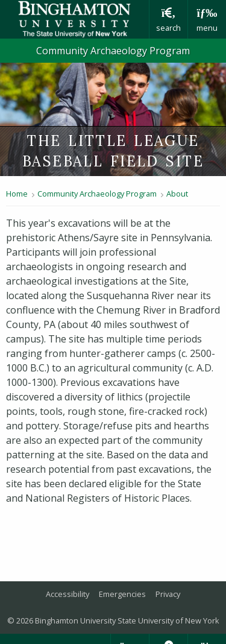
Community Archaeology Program (113, 51)
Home (17, 194)
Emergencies (122, 594)
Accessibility (67, 594)
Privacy (168, 594)
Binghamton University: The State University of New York (74, 19)
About (177, 194)
